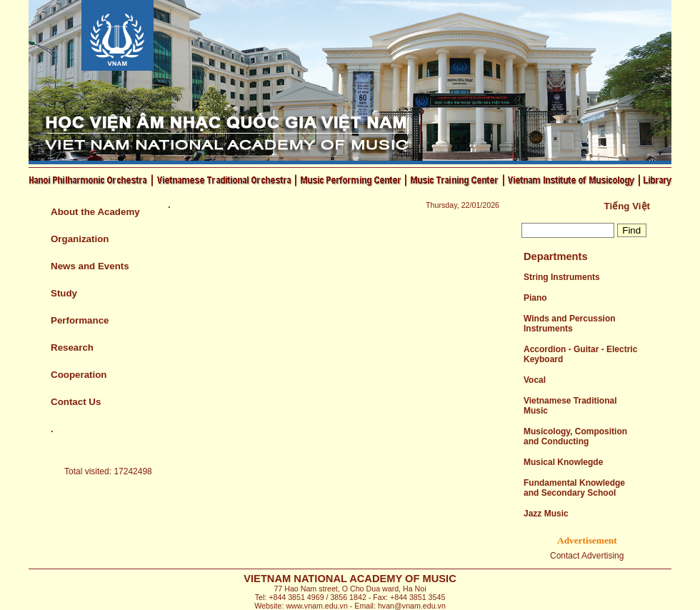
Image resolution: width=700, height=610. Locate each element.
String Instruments (562, 277)
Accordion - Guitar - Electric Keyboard (580, 354)
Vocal (535, 380)
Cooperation (79, 375)
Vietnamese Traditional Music (570, 406)
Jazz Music (546, 514)
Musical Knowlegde (563, 462)
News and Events (90, 266)
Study (64, 293)
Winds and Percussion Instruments (570, 324)
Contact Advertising (587, 556)
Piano (535, 298)
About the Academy (95, 212)
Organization (80, 239)
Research (72, 347)
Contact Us (76, 402)
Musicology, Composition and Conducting (575, 436)
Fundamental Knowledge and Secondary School (574, 488)
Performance (80, 320)
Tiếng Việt (627, 206)
